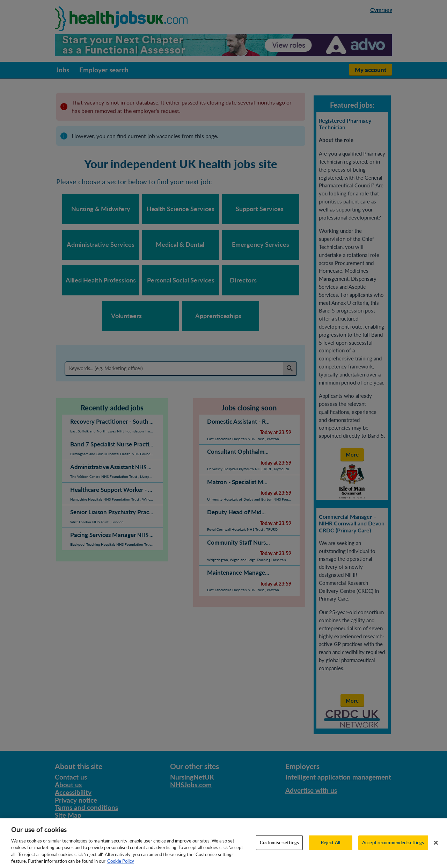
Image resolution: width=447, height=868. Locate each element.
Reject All (331, 848)
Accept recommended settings (393, 848)
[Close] (436, 849)
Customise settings (279, 848)
